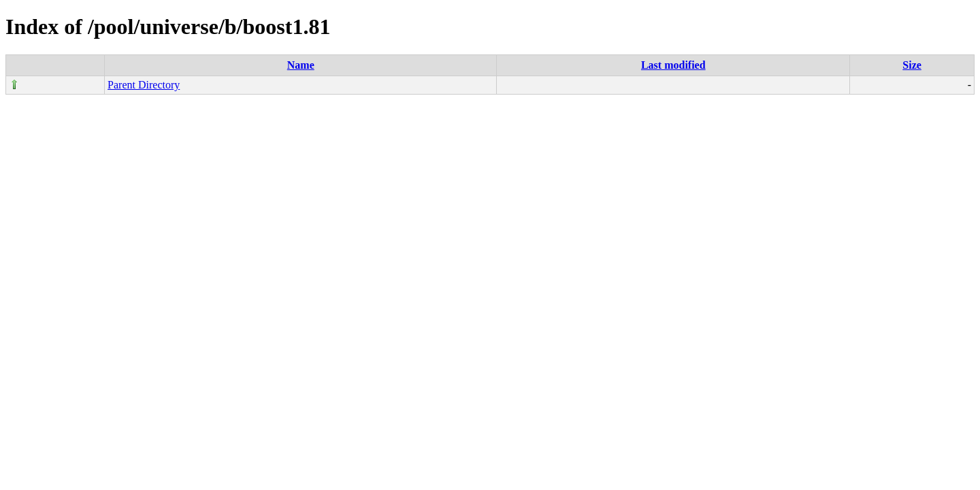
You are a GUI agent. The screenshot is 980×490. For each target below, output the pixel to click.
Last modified (673, 65)
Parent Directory (144, 85)
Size (912, 65)
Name (301, 65)
